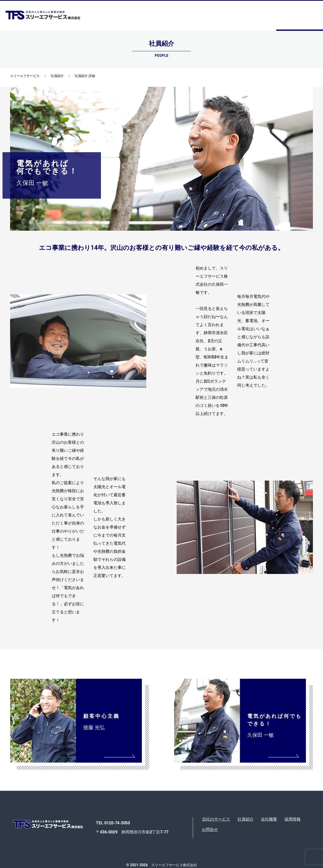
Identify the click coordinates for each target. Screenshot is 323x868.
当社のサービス (216, 819)
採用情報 (292, 819)
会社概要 (269, 819)
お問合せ (210, 830)
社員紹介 (57, 76)
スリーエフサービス (25, 76)
